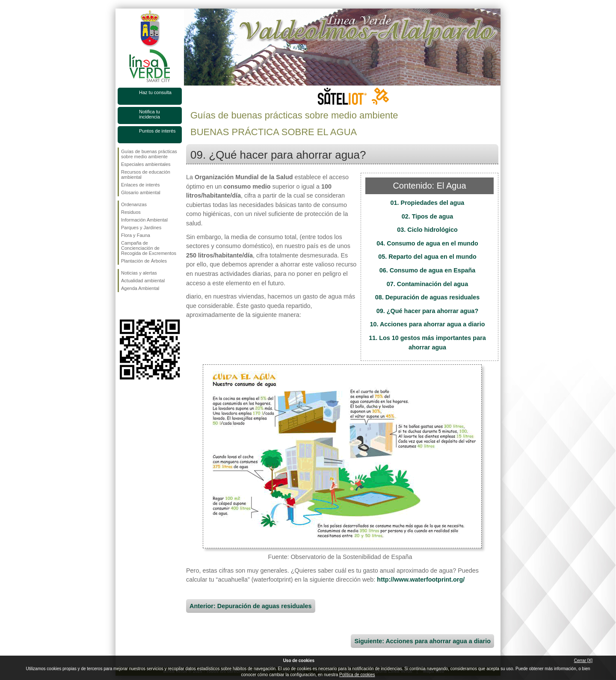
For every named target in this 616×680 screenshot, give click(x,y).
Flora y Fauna (136, 235)
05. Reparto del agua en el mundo (427, 257)
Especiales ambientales (146, 164)
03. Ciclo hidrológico (427, 230)
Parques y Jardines (141, 228)
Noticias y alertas (139, 273)
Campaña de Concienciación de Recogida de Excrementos (149, 248)
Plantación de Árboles (144, 261)
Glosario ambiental (141, 192)
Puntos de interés (157, 131)
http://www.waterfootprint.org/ (421, 579)
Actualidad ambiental (143, 281)
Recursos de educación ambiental (146, 174)
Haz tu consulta (155, 92)
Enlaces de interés (141, 185)
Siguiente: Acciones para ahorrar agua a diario (422, 641)
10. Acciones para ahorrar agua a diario (427, 324)
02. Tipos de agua (428, 216)
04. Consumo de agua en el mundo (427, 243)
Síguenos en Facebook (123, 306)
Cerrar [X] (583, 661)
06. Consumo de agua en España (428, 270)
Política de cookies (357, 675)
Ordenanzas (134, 204)
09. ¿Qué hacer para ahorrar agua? (427, 311)
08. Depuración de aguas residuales (428, 297)
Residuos (131, 212)
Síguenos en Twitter (137, 306)
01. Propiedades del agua (428, 203)
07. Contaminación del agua (427, 284)
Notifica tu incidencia (150, 114)
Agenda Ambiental (140, 288)
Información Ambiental (144, 220)
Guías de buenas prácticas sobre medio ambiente (149, 154)
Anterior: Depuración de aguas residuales (251, 606)
